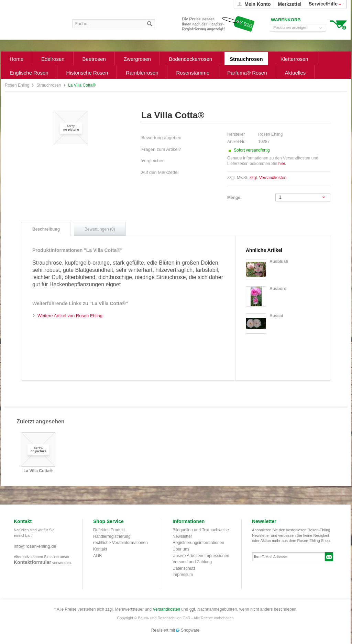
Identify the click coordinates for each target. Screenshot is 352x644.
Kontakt (100, 549)
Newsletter (182, 536)
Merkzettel (289, 4)
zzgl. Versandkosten (268, 178)
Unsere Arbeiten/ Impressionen (201, 556)
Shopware (190, 630)
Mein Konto (257, 4)
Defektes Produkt (109, 530)
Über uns (181, 549)
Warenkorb (338, 24)
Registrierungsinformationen (198, 543)
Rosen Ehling (18, 85)
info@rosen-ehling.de (35, 546)
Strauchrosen (49, 85)
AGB (97, 556)
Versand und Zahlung (192, 562)
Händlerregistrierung (112, 536)
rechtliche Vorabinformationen (120, 543)
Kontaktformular (32, 562)
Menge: (234, 198)
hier (282, 164)
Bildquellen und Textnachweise (201, 530)
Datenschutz (184, 568)
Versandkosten (167, 609)
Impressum (183, 575)
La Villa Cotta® (38, 471)
